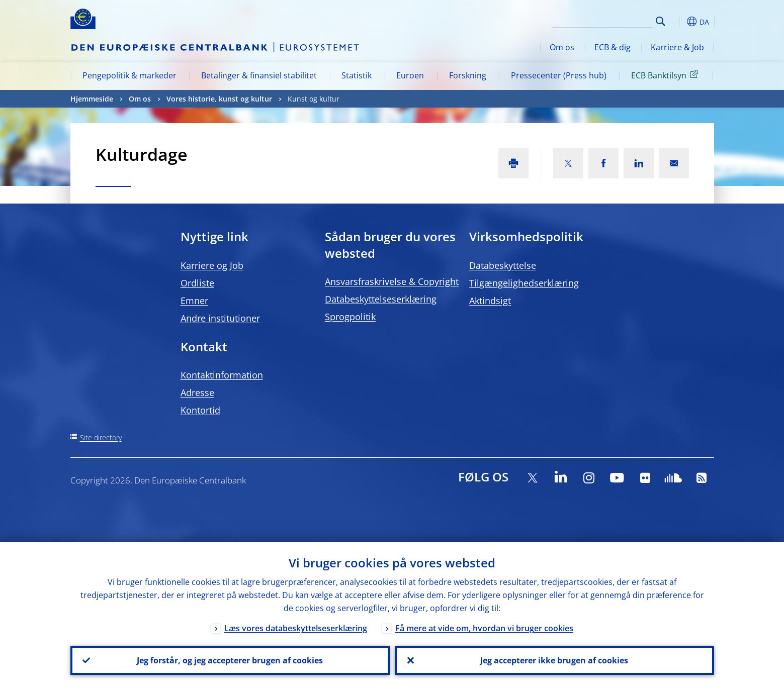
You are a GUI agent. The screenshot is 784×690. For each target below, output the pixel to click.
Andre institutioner (220, 318)
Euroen (410, 75)
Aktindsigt (490, 301)
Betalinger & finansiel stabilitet (259, 75)
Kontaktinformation (222, 375)
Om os (562, 47)
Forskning (468, 75)
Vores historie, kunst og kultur (219, 99)
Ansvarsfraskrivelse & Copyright (392, 281)
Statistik (357, 75)
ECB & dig (613, 47)
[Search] (602, 20)
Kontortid (200, 410)
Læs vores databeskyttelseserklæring (296, 628)
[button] (679, 22)
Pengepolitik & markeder (129, 75)
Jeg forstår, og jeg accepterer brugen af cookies (230, 660)
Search (661, 21)
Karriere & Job (677, 47)
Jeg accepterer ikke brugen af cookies (554, 660)
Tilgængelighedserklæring (524, 283)
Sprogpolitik (350, 317)
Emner (194, 301)
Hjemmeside (92, 99)
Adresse (197, 392)
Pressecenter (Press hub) (559, 75)
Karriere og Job (212, 265)
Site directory (101, 437)
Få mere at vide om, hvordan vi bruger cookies (484, 628)
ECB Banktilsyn (666, 75)
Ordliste (197, 283)
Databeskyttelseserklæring (381, 299)
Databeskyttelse (503, 265)
